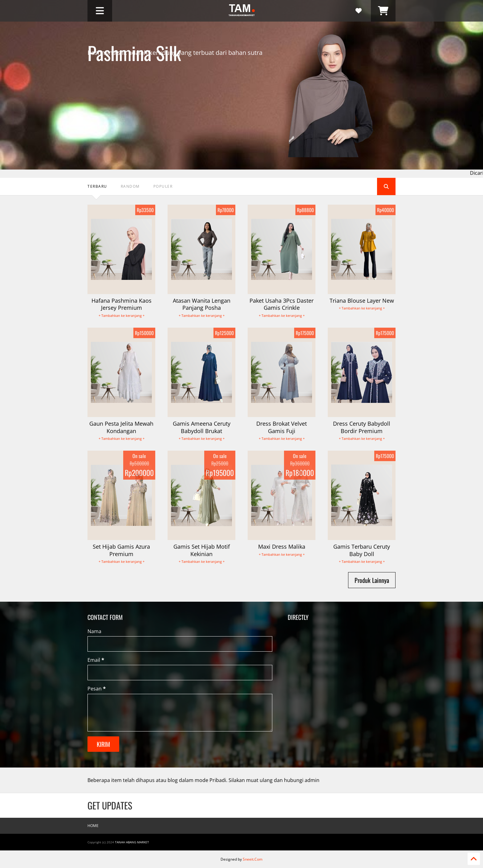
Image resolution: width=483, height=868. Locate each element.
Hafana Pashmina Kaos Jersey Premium (122, 304)
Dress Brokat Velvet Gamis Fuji (282, 427)
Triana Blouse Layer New (362, 301)
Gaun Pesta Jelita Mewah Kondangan (121, 427)
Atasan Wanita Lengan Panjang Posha (202, 304)
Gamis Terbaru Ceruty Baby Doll (362, 550)
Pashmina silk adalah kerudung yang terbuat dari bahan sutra (175, 76)
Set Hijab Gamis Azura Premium (121, 550)
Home (93, 826)
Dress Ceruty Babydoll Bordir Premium (362, 427)
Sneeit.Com (253, 859)
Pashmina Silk (134, 44)
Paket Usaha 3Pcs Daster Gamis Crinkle (282, 304)
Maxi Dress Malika (282, 547)
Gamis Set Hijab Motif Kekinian (202, 550)
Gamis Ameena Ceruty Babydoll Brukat (202, 427)
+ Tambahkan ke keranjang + (122, 315)
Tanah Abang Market (132, 842)
